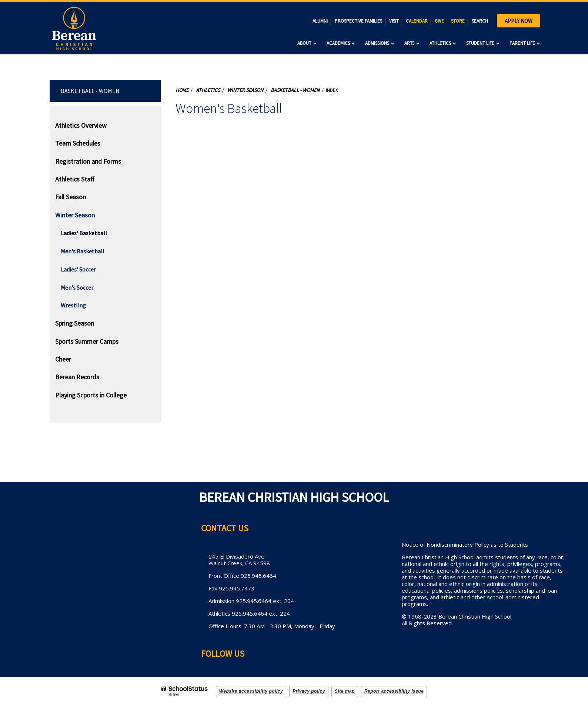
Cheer (63, 359)
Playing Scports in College (91, 395)
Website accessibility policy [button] (251, 691)
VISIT (394, 21)
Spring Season (75, 323)
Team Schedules (78, 143)
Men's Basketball (83, 251)
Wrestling (73, 305)
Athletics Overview (81, 125)
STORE (458, 21)
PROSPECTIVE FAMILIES (358, 21)
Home (182, 90)
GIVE (439, 21)
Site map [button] (345, 691)
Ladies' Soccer (78, 269)
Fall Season (71, 197)
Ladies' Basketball (84, 233)
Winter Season (75, 215)
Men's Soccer (77, 287)
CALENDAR (417, 21)
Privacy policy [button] (309, 691)
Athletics (208, 90)
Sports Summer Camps (87, 341)
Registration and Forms (88, 161)
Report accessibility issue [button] (394, 691)
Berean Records (77, 377)
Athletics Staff (75, 179)
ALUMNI (320, 21)
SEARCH (480, 21)
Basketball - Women (90, 91)
